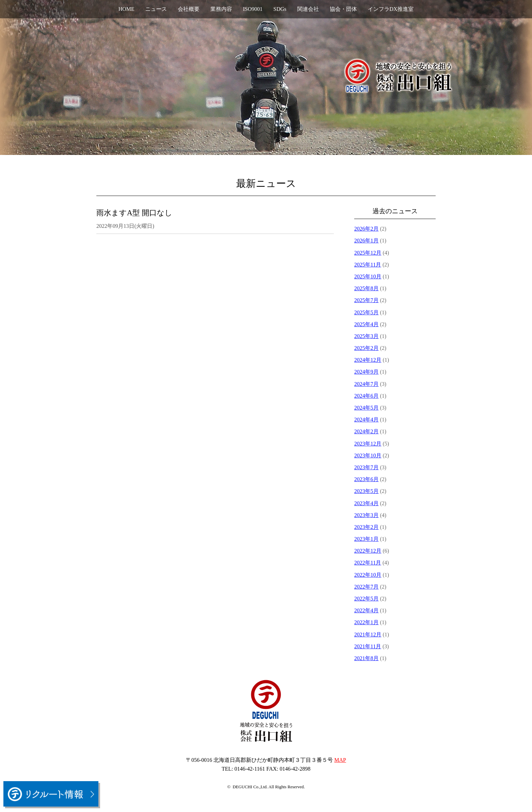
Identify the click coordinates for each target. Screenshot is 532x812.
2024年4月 (366, 420)
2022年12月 (368, 551)
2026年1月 (366, 241)
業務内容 (221, 9)
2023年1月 (366, 539)
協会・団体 (343, 9)
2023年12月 (368, 444)
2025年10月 (368, 276)
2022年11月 (368, 563)
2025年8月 (366, 288)
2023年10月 (368, 455)
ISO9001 (253, 9)
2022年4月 (366, 610)
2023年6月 (366, 479)
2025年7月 (366, 300)
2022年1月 (366, 622)
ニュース (156, 9)
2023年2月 (366, 527)
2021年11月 (368, 646)
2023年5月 (366, 491)
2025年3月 (366, 336)
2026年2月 (366, 229)
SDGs (280, 9)
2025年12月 (368, 253)
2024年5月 (366, 408)
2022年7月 (366, 587)
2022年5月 (366, 599)
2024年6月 (366, 396)
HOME (126, 9)
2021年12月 (368, 635)
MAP (340, 760)
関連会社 (308, 9)
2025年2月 (366, 348)
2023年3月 (366, 515)
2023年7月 (366, 467)
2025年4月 (366, 324)
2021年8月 (366, 658)
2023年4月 (366, 503)
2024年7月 (366, 384)
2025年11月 (368, 265)
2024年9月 (366, 372)
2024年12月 (368, 360)
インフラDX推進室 (391, 9)
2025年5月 (366, 312)
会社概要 (189, 9)
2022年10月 (368, 575)
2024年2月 (366, 431)
